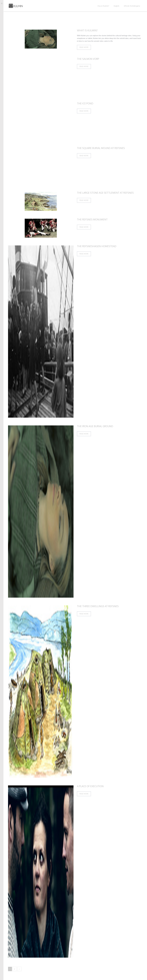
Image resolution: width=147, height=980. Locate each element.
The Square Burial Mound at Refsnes (101, 148)
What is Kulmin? (87, 30)
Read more (84, 47)
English (117, 6)
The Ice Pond (85, 103)
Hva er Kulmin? (103, 6)
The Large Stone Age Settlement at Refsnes (105, 193)
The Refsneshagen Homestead (97, 246)
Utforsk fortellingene (132, 6)
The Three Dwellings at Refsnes (98, 606)
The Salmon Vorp (88, 59)
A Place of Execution (90, 786)
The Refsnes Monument (92, 219)
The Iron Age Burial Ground (95, 426)
